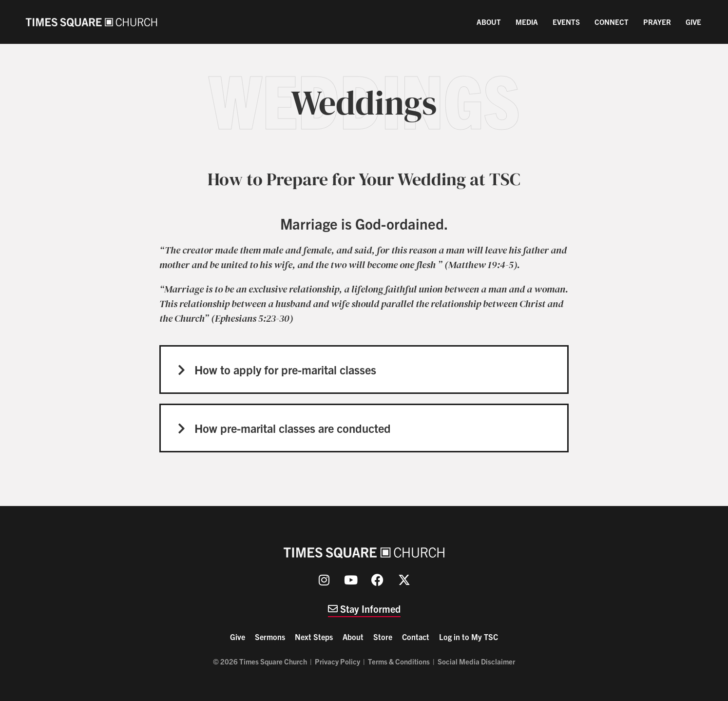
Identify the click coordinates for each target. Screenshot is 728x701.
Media (527, 22)
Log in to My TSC (469, 637)
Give (693, 22)
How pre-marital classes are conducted (293, 428)
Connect (612, 22)
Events (566, 22)
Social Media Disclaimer (476, 661)
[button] (364, 370)
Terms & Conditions (399, 661)
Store (383, 637)
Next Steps (314, 637)
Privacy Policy (337, 661)
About (489, 22)
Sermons (270, 637)
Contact (416, 637)
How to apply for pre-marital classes (285, 370)
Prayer (657, 22)
